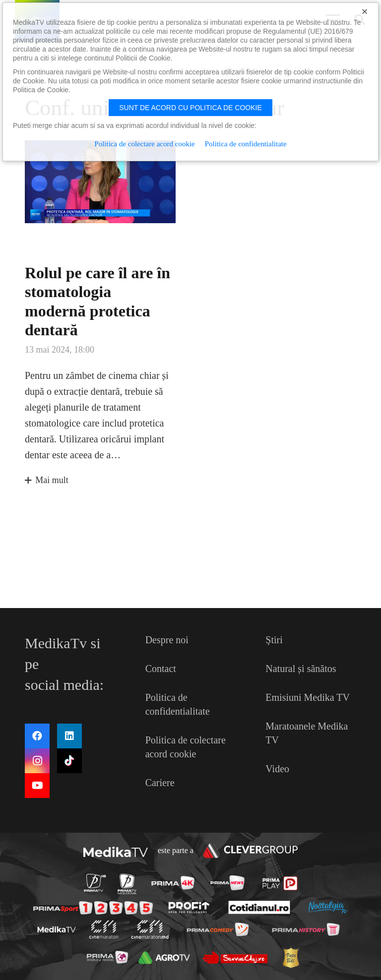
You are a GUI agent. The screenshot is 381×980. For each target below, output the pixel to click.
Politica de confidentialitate (246, 144)
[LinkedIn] (69, 736)
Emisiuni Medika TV (308, 697)
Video (277, 769)
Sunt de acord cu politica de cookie (190, 108)
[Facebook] (37, 736)
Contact (161, 669)
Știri (274, 640)
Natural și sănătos (301, 669)
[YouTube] (37, 786)
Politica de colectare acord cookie (144, 144)
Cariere (160, 783)
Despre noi (167, 640)
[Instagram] (37, 761)
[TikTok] (69, 761)
